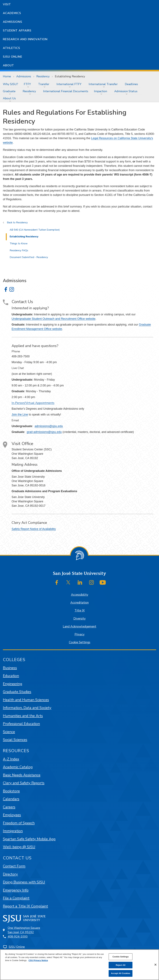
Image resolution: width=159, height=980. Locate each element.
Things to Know (19, 244)
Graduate (9, 91)
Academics (12, 13)
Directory (10, 874)
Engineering (13, 684)
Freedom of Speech (19, 823)
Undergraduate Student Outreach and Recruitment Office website (54, 319)
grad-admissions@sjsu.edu (44, 432)
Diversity (79, 619)
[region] (79, 965)
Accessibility (80, 595)
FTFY (27, 84)
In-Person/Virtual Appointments (33, 403)
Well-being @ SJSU (19, 847)
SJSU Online (13, 57)
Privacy (79, 634)
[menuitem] (10, 84)
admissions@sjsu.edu (49, 426)
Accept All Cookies (121, 973)
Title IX (80, 611)
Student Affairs (17, 31)
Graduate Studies (17, 692)
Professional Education (21, 724)
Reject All (121, 965)
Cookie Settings (80, 642)
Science (9, 732)
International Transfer (103, 84)
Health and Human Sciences (26, 700)
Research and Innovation (25, 39)
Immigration (13, 831)
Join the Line (20, 415)
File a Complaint (16, 898)
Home (7, 76)
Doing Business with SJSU (24, 882)
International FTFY (69, 84)
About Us (9, 98)
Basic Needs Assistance (22, 775)
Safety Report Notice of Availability (34, 529)
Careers (9, 807)
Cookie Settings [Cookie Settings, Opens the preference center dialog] (121, 957)
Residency (43, 76)
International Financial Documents (66, 91)
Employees (12, 815)
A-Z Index (11, 759)
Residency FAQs (19, 250)
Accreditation (79, 603)
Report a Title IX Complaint (25, 906)
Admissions (13, 22)
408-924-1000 (18, 937)
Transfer (44, 84)
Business (10, 668)
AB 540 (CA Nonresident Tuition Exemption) (35, 230)
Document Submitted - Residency (29, 257)
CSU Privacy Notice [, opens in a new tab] (38, 960)
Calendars (11, 799)
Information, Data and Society (27, 708)
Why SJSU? (10, 84)
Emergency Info (16, 890)
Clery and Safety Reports (24, 783)
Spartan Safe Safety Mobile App (29, 839)
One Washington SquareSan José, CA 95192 (24, 930)
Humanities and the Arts (23, 716)
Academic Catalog (18, 767)
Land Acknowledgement (79, 627)
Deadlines (131, 84)
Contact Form (14, 866)
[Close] (155, 965)
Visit (7, 4)
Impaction (101, 91)
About (8, 65)
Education (11, 676)
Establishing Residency (70, 76)
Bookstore (11, 791)
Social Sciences (15, 740)
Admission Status (126, 91)
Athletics (12, 48)
